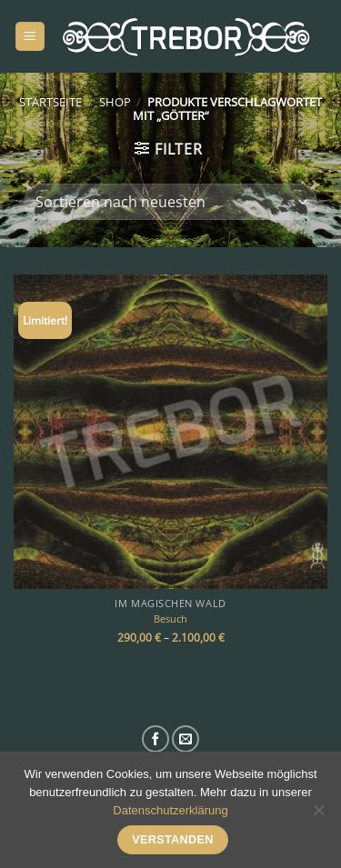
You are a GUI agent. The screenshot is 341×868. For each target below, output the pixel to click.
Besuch (170, 619)
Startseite (50, 102)
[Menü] (30, 37)
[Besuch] (170, 431)
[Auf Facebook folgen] (155, 739)
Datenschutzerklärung (170, 810)
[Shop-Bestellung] (170, 202)
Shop (115, 102)
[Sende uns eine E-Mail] (186, 739)
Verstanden (173, 840)
